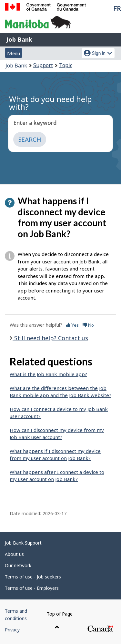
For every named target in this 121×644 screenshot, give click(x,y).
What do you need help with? (50, 103)
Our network (18, 565)
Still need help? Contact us (50, 338)
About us (14, 554)
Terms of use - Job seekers (33, 577)
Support (43, 65)
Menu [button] (14, 53)
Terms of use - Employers (32, 588)
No (88, 325)
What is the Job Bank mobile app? (48, 374)
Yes (72, 325)
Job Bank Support (23, 543)
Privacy (12, 630)
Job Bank (19, 39)
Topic (66, 65)
